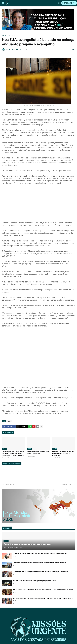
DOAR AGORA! (69, 3)
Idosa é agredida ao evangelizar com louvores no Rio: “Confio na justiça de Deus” (41, 572)
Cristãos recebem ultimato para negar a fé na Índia (38, 453)
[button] (3, 3)
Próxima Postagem (68, 484)
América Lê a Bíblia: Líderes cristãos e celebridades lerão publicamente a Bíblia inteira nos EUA (44, 600)
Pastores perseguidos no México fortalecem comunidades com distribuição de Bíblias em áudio (13, 453)
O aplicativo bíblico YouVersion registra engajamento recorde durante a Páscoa (40, 554)
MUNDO (15, 35)
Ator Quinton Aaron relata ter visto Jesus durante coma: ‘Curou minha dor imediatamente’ (44, 590)
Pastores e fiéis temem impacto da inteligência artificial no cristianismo (63, 453)
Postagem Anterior (9, 484)
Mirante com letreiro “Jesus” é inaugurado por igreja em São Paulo (36, 581)
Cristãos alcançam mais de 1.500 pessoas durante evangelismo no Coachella (40, 563)
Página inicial (6, 35)
